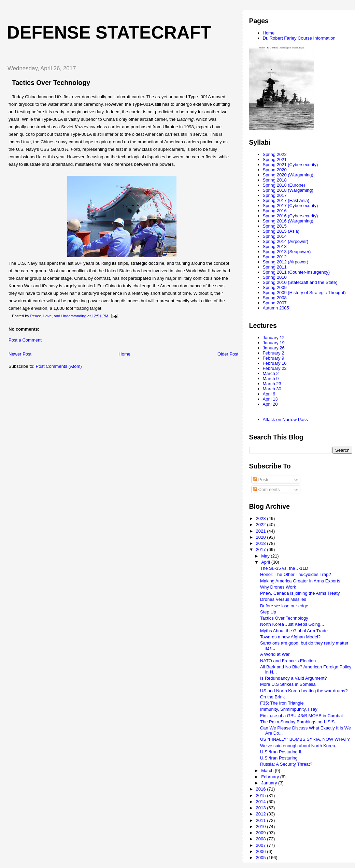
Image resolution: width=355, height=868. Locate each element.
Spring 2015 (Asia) (281, 231)
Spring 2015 (275, 226)
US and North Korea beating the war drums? (304, 691)
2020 (262, 537)
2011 (262, 820)
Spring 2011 (275, 267)
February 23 (275, 368)
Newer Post (20, 354)
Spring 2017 (275, 195)
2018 (262, 543)
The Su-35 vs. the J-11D (284, 568)
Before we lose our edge (284, 606)
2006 (262, 851)
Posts (261, 480)
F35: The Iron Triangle (282, 703)
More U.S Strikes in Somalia (288, 684)
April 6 (269, 394)
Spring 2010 (275, 277)
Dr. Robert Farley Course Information (299, 38)
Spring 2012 (275, 257)
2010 (262, 827)
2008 (262, 839)
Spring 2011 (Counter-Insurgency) (296, 272)
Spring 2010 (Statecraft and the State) (300, 282)
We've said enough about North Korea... (300, 746)
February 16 (275, 363)
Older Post (228, 354)
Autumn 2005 (276, 308)
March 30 (272, 389)
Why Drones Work (278, 587)
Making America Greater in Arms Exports (300, 581)
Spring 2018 (275, 180)
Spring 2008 (275, 298)
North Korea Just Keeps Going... (292, 624)
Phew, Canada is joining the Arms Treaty (300, 593)
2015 (262, 795)
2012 (262, 814)
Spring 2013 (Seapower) (287, 252)
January (270, 783)
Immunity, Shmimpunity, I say (289, 709)
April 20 (270, 404)
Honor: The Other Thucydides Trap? (296, 574)
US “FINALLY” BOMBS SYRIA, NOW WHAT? (305, 739)
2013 (262, 808)
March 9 (271, 379)
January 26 (274, 348)
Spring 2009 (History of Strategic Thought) (304, 293)
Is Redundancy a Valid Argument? (294, 678)
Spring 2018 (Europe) (284, 185)
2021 (262, 531)
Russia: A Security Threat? (286, 764)
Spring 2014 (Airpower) (286, 241)
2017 (262, 549)
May (266, 556)
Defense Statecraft (109, 32)
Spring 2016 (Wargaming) (288, 221)
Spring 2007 (275, 303)
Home (124, 354)
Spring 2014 (275, 236)
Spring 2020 (275, 170)
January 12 (274, 338)
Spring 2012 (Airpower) (286, 262)
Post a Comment (25, 340)
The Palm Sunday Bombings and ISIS (297, 722)
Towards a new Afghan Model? (290, 637)
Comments (266, 489)
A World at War (275, 654)
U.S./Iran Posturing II (281, 752)
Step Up (268, 612)
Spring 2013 (275, 247)
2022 (262, 525)
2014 (262, 802)
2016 (262, 789)
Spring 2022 (275, 154)
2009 (262, 833)
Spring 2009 (275, 287)
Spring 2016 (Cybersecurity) (290, 216)
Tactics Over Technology (284, 618)
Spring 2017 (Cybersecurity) (290, 206)
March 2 (271, 373)
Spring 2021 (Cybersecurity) (290, 165)
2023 (262, 518)
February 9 (274, 358)
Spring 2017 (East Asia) (286, 200)
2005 (262, 858)
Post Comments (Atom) (59, 366)
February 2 (274, 353)
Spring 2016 (275, 211)
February (271, 777)
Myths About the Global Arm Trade (294, 631)
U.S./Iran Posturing (279, 758)
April (266, 562)
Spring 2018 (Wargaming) (288, 190)
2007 (262, 845)
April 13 (270, 399)
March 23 (272, 384)
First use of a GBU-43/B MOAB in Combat (302, 716)
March (268, 771)
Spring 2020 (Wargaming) (288, 175)
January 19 (274, 343)
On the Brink (272, 697)
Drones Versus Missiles (283, 599)
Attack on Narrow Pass (285, 419)
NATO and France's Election (288, 661)
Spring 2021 (275, 160)
